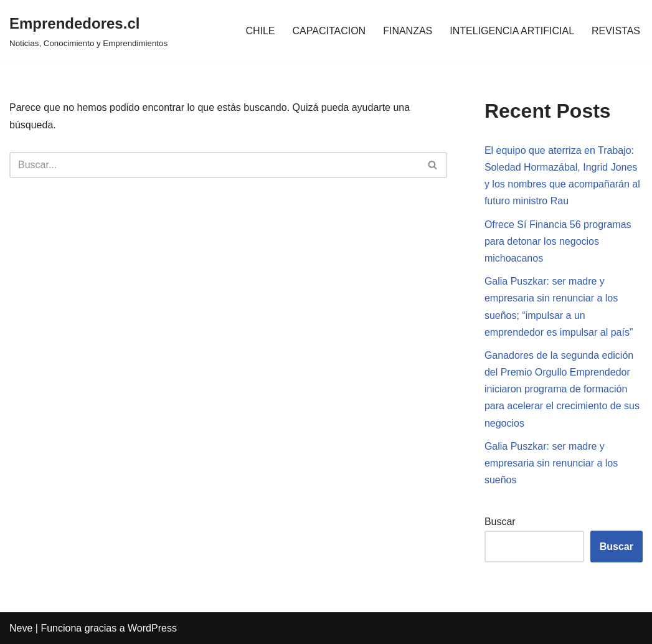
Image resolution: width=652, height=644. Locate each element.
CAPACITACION (329, 31)
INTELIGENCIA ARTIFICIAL (512, 31)
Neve (21, 628)
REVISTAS (616, 31)
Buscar (500, 522)
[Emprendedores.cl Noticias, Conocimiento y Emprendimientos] (88, 31)
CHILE (260, 31)
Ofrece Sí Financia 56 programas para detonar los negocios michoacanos (558, 241)
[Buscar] (214, 165)
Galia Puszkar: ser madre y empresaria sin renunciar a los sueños (551, 463)
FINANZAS (408, 31)
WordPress (152, 628)
